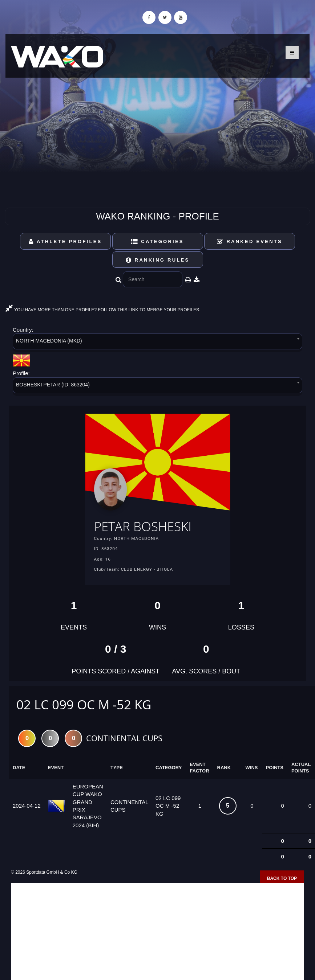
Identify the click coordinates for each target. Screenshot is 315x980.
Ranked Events (250, 241)
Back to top (282, 878)
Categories (157, 241)
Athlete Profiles (65, 241)
